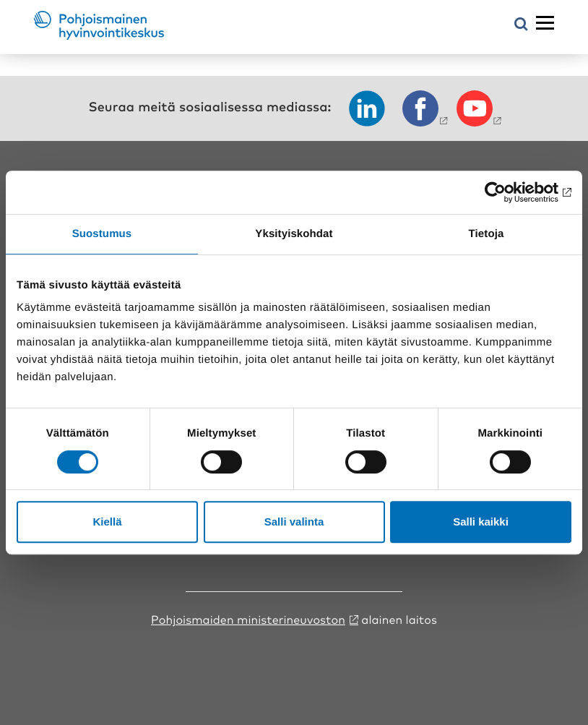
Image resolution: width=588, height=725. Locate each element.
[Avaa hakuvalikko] (521, 25)
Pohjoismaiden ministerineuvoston (248, 619)
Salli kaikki (481, 522)
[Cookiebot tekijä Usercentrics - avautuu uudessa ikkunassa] (508, 192)
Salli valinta (294, 522)
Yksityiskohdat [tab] (294, 234)
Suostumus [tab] (102, 234)
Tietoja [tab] (487, 234)
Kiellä (107, 522)
